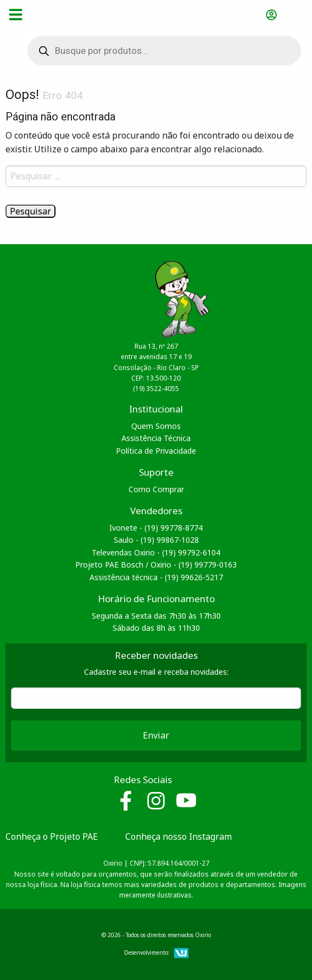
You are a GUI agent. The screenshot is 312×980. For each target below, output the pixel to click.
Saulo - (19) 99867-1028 (156, 540)
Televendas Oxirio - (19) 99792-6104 (156, 552)
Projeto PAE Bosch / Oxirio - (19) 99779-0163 (156, 565)
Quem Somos (156, 426)
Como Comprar (156, 489)
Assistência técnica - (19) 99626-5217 (156, 577)
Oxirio (62, 14)
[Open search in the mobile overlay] (156, 51)
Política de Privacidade (156, 451)
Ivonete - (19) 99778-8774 (156, 528)
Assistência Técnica (156, 438)
